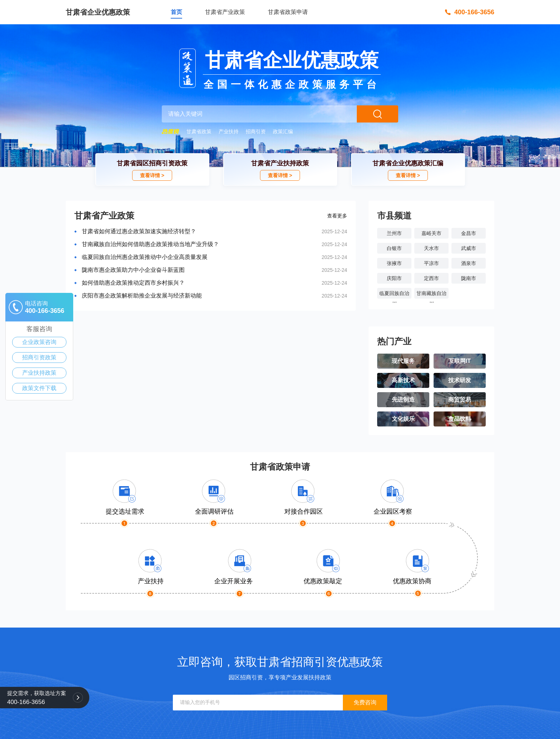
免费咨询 (365, 702)
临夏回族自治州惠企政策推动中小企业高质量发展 (145, 257)
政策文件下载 (39, 388)
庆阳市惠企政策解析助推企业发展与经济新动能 (142, 296)
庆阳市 (394, 278)
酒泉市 (469, 263)
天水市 (431, 248)
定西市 (431, 278)
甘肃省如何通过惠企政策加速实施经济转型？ (139, 231)
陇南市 (469, 278)
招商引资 (256, 131)
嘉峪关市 (431, 233)
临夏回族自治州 (394, 294)
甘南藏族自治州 (431, 294)
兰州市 (394, 233)
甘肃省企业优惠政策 (98, 12)
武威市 (469, 248)
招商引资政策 (39, 357)
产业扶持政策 (39, 373)
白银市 (394, 248)
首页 (176, 12)
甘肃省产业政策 (225, 12)
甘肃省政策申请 (288, 12)
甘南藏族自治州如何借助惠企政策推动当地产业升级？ (150, 244)
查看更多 (337, 216)
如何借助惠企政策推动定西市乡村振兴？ (133, 283)
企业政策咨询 (39, 342)
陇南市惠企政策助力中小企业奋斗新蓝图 (133, 270)
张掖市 (394, 263)
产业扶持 (229, 131)
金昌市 (469, 233)
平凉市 (431, 263)
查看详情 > (152, 175)
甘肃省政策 (199, 131)
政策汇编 (283, 131)
